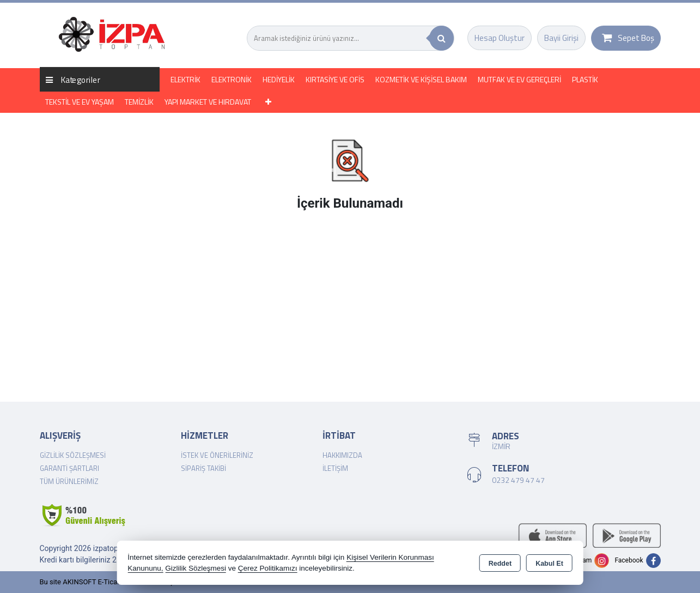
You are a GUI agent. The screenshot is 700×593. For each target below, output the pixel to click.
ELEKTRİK (185, 79)
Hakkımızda (342, 455)
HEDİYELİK (279, 79)
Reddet (500, 564)
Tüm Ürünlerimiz (69, 481)
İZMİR (501, 446)
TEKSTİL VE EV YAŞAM (80, 102)
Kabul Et (549, 564)
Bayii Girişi (561, 38)
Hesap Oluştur (500, 38)
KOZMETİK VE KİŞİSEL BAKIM (421, 79)
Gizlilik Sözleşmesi (73, 455)
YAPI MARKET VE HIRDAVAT (208, 102)
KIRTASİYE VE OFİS (335, 79)
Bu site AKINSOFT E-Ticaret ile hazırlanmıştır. (110, 582)
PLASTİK (585, 79)
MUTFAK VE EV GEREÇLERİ (519, 79)
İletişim (335, 468)
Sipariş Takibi (203, 468)
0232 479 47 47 (518, 480)
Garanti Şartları (69, 468)
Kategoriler (73, 79)
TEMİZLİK (139, 102)
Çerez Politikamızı (268, 568)
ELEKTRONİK (232, 79)
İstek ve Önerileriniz (217, 455)
